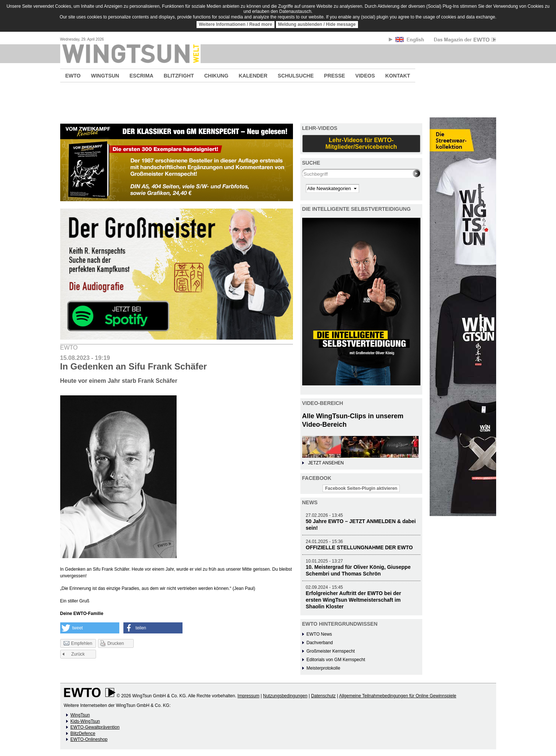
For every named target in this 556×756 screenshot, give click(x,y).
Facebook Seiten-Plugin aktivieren (361, 488)
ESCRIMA (141, 76)
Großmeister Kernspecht (331, 651)
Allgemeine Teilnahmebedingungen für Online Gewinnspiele (398, 696)
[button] (90, 628)
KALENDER (253, 76)
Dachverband (320, 643)
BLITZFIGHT (179, 76)
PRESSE (335, 76)
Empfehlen (78, 644)
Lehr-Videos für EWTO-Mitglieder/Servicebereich (361, 143)
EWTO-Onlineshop (89, 739)
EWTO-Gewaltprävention (95, 727)
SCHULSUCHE (296, 76)
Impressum (248, 696)
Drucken (116, 643)
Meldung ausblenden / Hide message (317, 24)
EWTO (73, 76)
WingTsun (80, 715)
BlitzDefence (83, 733)
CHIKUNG (216, 76)
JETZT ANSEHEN (326, 463)
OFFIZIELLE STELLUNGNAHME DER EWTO (359, 547)
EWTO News (319, 634)
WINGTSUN (105, 76)
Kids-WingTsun (85, 721)
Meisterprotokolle (323, 668)
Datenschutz (323, 696)
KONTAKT (398, 76)
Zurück (78, 654)
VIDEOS (365, 76)
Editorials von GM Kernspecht (336, 660)
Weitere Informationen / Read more (236, 24)
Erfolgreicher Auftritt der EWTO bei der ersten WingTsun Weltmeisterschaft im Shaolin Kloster (354, 600)
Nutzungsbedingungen (285, 696)
